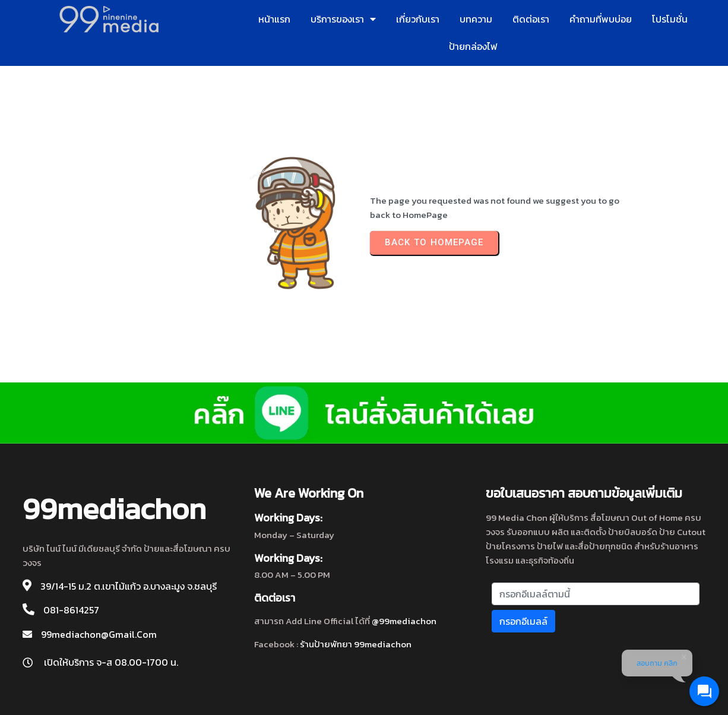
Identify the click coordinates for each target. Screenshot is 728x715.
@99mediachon (404, 621)
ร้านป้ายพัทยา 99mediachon (356, 644)
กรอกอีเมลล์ (523, 621)
